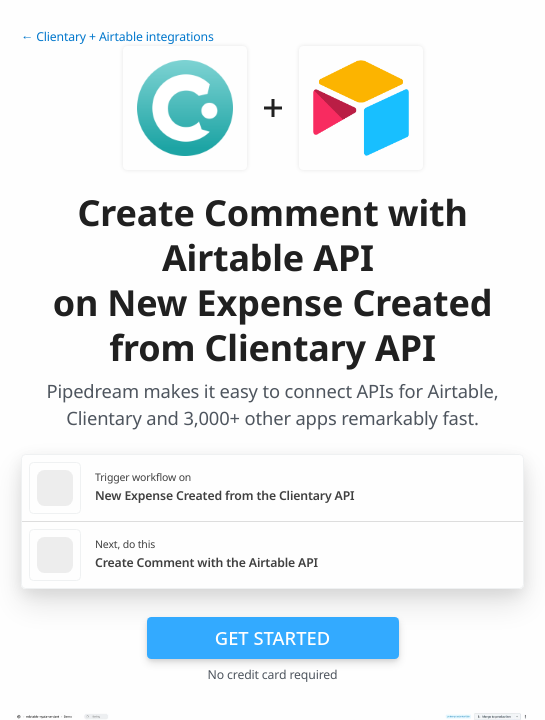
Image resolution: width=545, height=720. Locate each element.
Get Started (272, 637)
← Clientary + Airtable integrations (117, 36)
